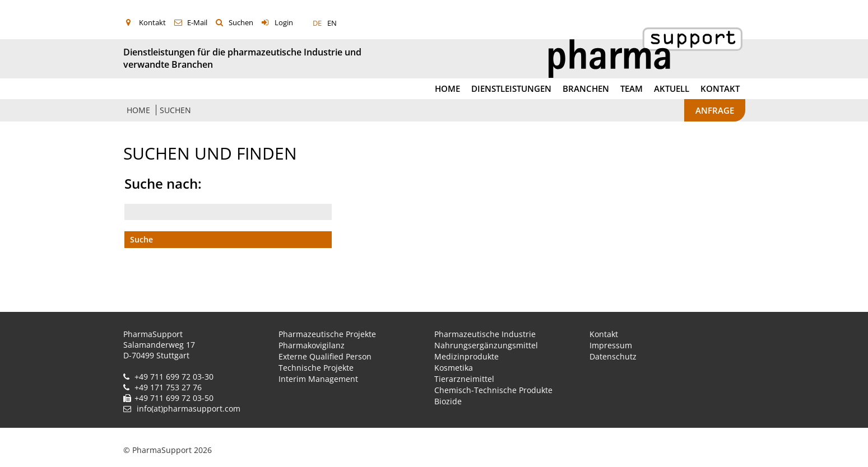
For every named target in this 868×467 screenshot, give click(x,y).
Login (284, 22)
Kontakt (152, 22)
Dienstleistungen (511, 88)
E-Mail (197, 22)
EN (332, 23)
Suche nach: (163, 183)
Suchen (241, 22)
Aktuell (672, 88)
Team (632, 88)
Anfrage (715, 110)
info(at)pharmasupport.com (189, 408)
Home (447, 88)
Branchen (586, 88)
